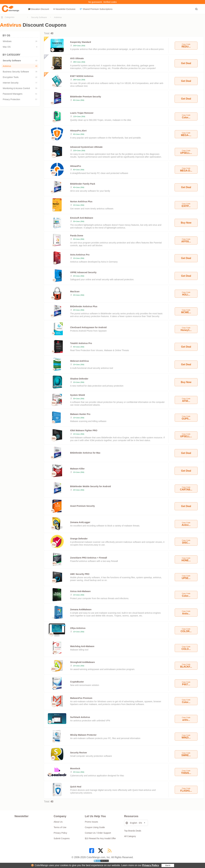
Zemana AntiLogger (80, 522)
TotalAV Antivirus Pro (81, 343)
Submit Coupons (62, 838)
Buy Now (186, 223)
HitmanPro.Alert (78, 131)
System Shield (78, 395)
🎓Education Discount (38, 9)
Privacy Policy (60, 833)
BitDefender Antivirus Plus (84, 306)
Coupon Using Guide (95, 827)
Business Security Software (20, 72)
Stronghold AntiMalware (82, 662)
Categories (10, 17)
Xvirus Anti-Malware (80, 591)
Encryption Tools (20, 77)
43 (36, 61)
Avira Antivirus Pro (80, 255)
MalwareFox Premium (81, 698)
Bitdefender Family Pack (83, 184)
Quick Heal (76, 787)
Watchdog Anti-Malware (82, 646)
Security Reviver (79, 753)
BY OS (20, 36)
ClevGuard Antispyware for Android (88, 327)
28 (36, 41)
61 (36, 94)
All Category (130, 836)
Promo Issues (92, 822)
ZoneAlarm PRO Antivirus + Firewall (89, 558)
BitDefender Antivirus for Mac (85, 453)
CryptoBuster (77, 682)
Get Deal (186, 63)
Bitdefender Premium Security (86, 97)
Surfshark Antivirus (80, 717)
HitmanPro (76, 166)
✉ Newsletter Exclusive (64, 9)
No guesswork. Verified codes (102, 2)
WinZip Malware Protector (83, 735)
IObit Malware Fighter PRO (84, 430)
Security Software (39, 17)
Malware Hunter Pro (80, 414)
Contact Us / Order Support (98, 833)
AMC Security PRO (80, 574)
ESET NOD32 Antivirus (82, 76)
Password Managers (20, 94)
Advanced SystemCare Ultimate (86, 147)
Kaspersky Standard (81, 42)
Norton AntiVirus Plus (81, 202)
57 (36, 99)
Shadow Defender (79, 379)
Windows (20, 41)
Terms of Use (60, 827)
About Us (58, 822)
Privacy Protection (20, 99)
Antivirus (58, 17)
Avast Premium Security (83, 506)
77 (36, 83)
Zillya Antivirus (78, 628)
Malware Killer (77, 469)
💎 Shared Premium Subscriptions (96, 9)
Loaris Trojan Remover (82, 113)
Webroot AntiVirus (80, 361)
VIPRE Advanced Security (83, 272)
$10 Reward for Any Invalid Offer (100, 838)
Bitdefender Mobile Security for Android (91, 486)
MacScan (75, 291)
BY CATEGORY (20, 55)
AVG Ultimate (77, 58)
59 (36, 88)
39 (36, 72)
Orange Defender (79, 539)
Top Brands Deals (133, 831)
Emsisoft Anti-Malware (82, 218)
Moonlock (75, 768)
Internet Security (20, 83)
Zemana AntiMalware (81, 609)
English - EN (134, 823)
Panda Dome (77, 236)
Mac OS (20, 47)
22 (36, 77)
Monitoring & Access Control (20, 88)
